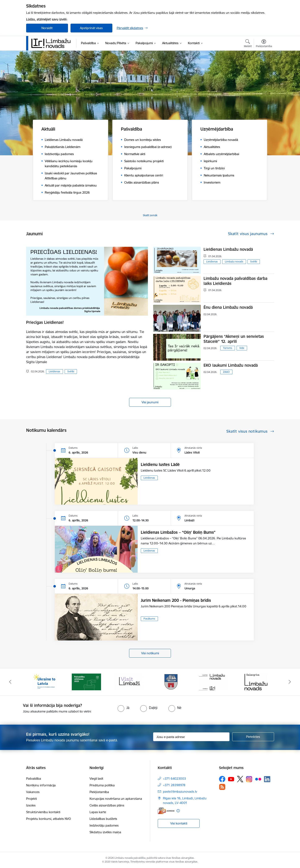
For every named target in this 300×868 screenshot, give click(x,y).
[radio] (123, 708)
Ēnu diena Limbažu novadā (228, 307)
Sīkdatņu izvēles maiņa (105, 832)
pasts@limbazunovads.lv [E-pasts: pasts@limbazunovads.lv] (180, 791)
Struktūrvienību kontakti (43, 812)
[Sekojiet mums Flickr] (258, 779)
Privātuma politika (102, 785)
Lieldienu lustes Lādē (160, 464)
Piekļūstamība (99, 792)
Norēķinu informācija (41, 785)
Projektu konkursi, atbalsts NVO (49, 819)
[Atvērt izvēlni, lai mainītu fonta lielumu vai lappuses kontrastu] (264, 44)
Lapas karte (98, 812)
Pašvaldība (34, 779)
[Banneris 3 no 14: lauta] (129, 682)
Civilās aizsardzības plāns (107, 805)
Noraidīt (47, 28)
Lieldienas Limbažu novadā (228, 249)
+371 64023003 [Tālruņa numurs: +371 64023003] (174, 779)
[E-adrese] (166, 811)
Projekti (31, 799)
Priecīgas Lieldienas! (45, 322)
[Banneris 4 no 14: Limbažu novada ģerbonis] (171, 682)
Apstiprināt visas (91, 28)
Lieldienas (54, 371)
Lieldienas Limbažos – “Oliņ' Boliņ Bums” (178, 532)
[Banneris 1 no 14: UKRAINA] (44, 682)
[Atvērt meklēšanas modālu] (248, 44)
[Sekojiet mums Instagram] (249, 779)
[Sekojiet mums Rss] (222, 787)
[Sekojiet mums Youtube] (231, 779)
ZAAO (226, 372)
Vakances (33, 792)
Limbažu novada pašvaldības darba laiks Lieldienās (235, 281)
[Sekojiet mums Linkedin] (267, 779)
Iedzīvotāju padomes (104, 825)
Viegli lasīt (96, 779)
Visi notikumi (150, 653)
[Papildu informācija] (178, 811)
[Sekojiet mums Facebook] (222, 779)
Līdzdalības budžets (103, 819)
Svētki (71, 371)
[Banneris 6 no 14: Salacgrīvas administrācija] (256, 682)
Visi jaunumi (150, 402)
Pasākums (149, 619)
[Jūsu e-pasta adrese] (191, 737)
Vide (242, 348)
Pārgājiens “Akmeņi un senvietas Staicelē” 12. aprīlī (234, 339)
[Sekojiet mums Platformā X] (240, 779)
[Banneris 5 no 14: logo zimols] (214, 682)
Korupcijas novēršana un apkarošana (116, 799)
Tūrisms (228, 348)
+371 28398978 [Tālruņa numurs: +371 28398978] (174, 785)
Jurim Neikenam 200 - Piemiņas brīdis (176, 600)
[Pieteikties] (253, 737)
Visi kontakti (179, 823)
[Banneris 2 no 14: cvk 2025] (86, 682)
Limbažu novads (234, 262)
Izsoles (31, 805)
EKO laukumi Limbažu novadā (231, 365)
